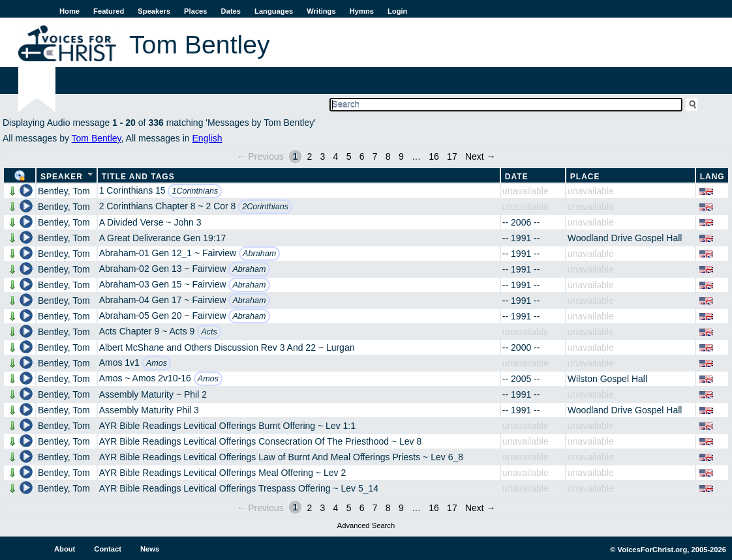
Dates (231, 11)
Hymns (362, 11)
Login (397, 11)
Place (585, 177)
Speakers (154, 11)
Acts (209, 332)
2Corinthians (265, 207)
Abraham (259, 254)
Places (195, 11)
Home (69, 11)
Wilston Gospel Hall (607, 379)
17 (452, 156)
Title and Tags (138, 177)
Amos (157, 363)
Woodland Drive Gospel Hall (625, 238)
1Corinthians (195, 191)
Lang (712, 177)
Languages (274, 11)
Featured (109, 11)
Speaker (62, 177)
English (207, 138)
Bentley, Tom (64, 191)
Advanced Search (366, 525)
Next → (480, 156)
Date (517, 177)
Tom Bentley (97, 138)
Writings (321, 11)
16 (434, 156)
